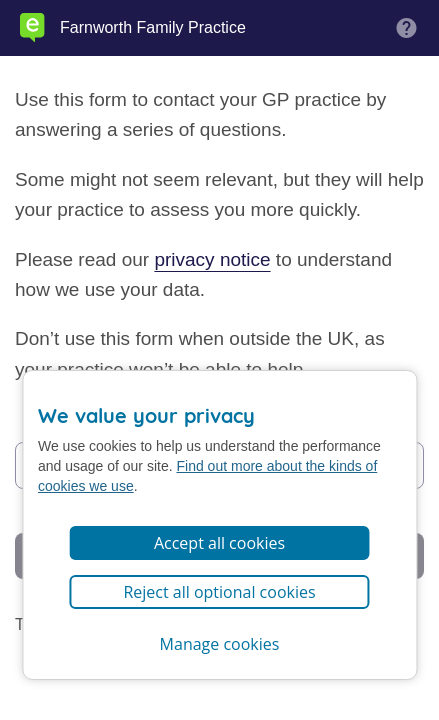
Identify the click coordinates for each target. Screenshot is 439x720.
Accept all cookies (219, 543)
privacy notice (212, 259)
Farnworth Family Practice (153, 28)
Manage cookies (220, 644)
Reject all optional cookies (219, 592)
